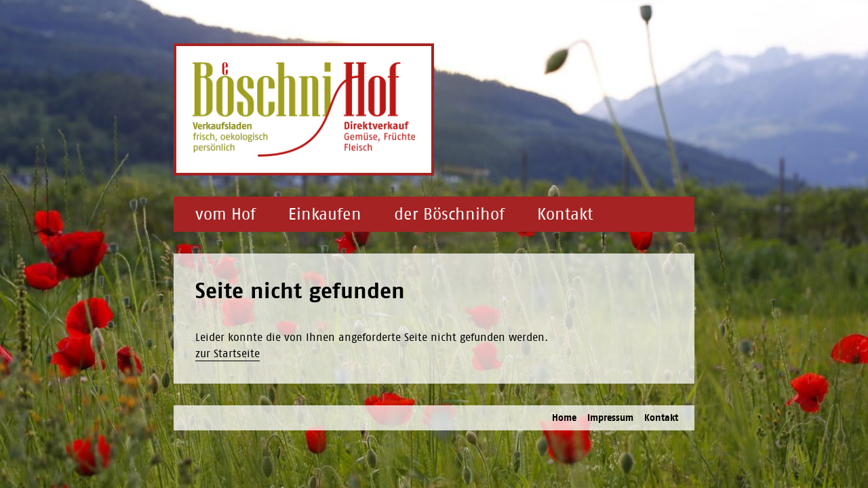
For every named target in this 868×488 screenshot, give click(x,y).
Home (564, 418)
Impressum (610, 418)
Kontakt (565, 214)
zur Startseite (228, 353)
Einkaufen (325, 214)
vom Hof (225, 214)
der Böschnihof (449, 214)
